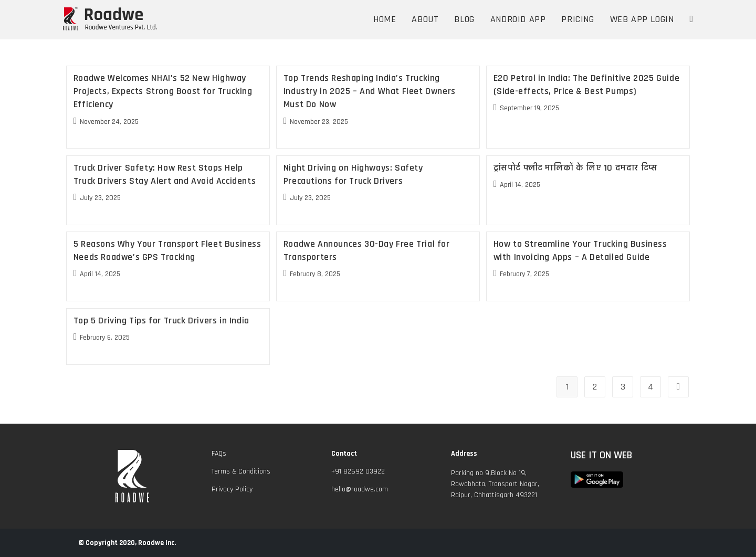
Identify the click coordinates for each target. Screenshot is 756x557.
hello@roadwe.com (360, 489)
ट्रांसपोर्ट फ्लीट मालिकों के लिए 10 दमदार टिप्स (576, 168)
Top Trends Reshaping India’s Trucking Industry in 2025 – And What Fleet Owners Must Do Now (370, 91)
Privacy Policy (232, 489)
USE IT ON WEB (601, 455)
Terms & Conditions (241, 471)
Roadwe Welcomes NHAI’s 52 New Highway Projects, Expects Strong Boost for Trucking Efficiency (163, 91)
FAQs (219, 454)
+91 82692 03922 (358, 471)
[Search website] (691, 19)
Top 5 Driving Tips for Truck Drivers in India (161, 320)
